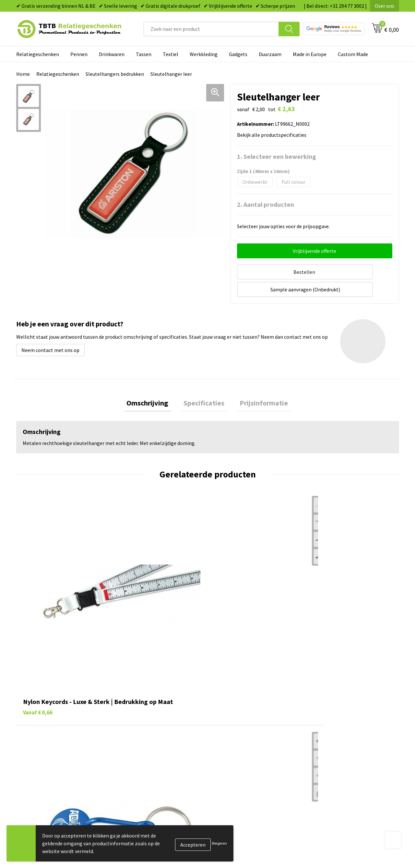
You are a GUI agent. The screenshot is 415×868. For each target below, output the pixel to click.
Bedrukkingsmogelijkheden (151, 718)
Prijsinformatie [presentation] (258, 384)
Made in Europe (310, 54)
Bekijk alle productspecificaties (274, 135)
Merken (224, 757)
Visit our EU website (332, 757)
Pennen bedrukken (236, 688)
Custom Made (353, 54)
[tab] (153, 384)
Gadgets (238, 54)
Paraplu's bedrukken (238, 747)
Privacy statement (331, 727)
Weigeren (219, 843)
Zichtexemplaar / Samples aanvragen (162, 747)
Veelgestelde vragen (143, 688)
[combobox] (211, 29)
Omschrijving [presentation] (153, 384)
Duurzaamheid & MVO (144, 757)
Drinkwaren (112, 54)
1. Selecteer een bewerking (277, 156)
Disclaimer (322, 737)
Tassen (144, 54)
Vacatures (321, 698)
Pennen (79, 54)
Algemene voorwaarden (337, 747)
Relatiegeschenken (38, 54)
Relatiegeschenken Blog (338, 708)
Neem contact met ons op (50, 330)
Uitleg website (137, 708)
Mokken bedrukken (237, 727)
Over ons (385, 6)
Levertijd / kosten (140, 698)
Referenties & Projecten (337, 718)
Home (23, 74)
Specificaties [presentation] (204, 384)
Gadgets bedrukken (237, 718)
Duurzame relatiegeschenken (248, 708)
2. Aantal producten (266, 204)
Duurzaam (270, 54)
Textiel (171, 54)
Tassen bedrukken (236, 698)
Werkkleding (204, 54)
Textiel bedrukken (236, 737)
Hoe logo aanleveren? (145, 737)
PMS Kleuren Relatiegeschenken (157, 727)
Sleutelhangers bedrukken (115, 74)
